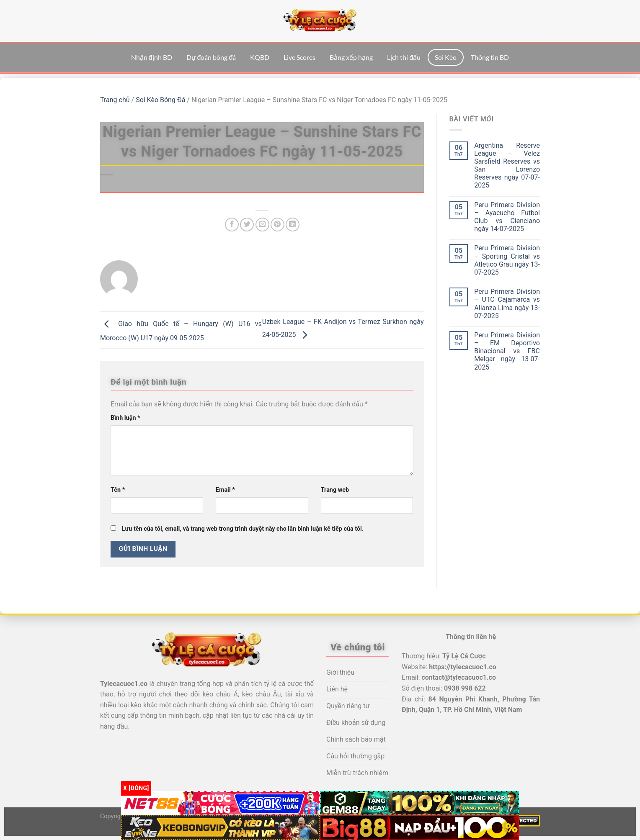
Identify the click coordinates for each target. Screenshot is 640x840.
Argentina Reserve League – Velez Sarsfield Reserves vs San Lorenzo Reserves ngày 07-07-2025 (507, 166)
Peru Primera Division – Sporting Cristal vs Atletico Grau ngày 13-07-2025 (507, 260)
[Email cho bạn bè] (262, 225)
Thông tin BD (490, 57)
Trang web (335, 490)
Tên (118, 490)
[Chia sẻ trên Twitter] (247, 225)
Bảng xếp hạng (351, 57)
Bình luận (125, 418)
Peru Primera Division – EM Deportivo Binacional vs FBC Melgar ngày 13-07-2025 (507, 351)
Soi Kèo (446, 57)
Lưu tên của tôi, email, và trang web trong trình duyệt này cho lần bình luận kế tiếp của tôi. (243, 529)
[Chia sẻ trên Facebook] (232, 225)
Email (225, 490)
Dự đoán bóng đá (211, 57)
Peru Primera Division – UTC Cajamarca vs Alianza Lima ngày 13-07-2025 (507, 304)
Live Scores (299, 57)
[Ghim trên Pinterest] (277, 225)
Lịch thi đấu (404, 57)
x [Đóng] (136, 788)
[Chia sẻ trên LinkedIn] (293, 225)
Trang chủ (115, 100)
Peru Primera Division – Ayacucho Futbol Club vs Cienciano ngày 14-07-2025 (507, 217)
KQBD (260, 57)
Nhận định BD (152, 57)
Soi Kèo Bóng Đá (160, 100)
